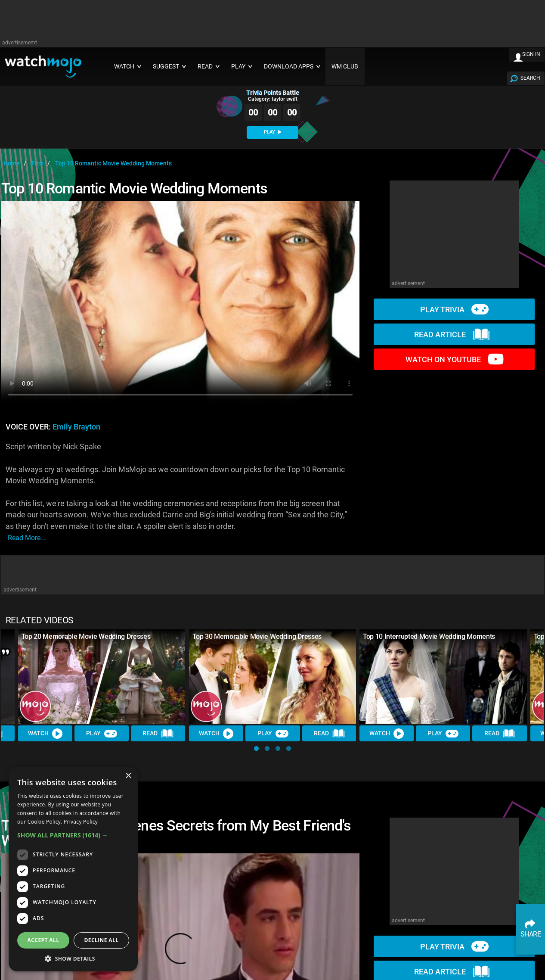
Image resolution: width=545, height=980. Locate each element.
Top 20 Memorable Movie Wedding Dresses (86, 636)
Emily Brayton (76, 427)
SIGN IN (531, 54)
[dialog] (73, 869)
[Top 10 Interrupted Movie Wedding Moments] (443, 677)
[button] (256, 748)
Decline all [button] (102, 940)
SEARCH (530, 78)
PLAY (272, 132)
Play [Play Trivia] (102, 733)
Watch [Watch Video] (45, 733)
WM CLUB (345, 67)
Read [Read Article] (158, 734)
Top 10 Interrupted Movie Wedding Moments (429, 636)
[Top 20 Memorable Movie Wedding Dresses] (102, 677)
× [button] (128, 776)
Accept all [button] (43, 940)
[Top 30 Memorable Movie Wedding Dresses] (273, 677)
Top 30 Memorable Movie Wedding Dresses (257, 636)
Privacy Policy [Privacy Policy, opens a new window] (81, 822)
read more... (27, 538)
